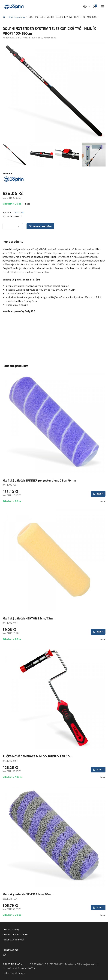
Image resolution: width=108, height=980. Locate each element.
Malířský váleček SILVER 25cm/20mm (28, 894)
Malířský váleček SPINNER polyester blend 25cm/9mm (39, 480)
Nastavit (19, 212)
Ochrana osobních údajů (15, 934)
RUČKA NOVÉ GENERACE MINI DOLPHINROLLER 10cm (38, 756)
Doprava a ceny (11, 929)
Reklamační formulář (13, 940)
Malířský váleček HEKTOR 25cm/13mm (29, 618)
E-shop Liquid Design (14, 973)
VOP (5, 955)
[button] (102, 6)
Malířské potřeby (17, 17)
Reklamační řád (10, 950)
